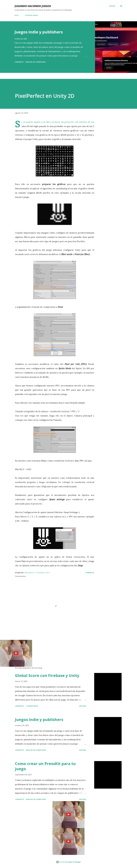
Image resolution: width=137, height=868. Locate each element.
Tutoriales (40, 573)
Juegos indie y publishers (39, 32)
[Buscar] (112, 6)
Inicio (17, 15)
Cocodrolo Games (31, 15)
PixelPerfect (29, 573)
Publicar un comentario (35, 62)
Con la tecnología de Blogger (68, 862)
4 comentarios (32, 706)
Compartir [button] (19, 62)
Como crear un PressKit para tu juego (45, 766)
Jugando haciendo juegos (33, 6)
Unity (48, 573)
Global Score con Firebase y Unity (47, 675)
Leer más (83, 706)
